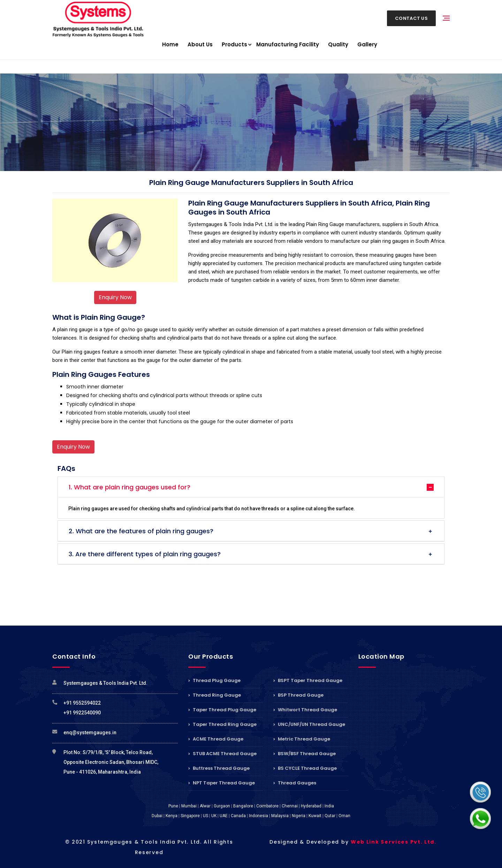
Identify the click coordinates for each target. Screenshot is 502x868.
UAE (224, 816)
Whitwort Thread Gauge (305, 710)
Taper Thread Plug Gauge (222, 710)
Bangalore (243, 806)
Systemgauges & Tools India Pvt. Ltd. (105, 683)
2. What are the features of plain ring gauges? (141, 531)
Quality (338, 44)
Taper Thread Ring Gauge (222, 724)
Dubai (157, 816)
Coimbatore (267, 806)
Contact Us (411, 18)
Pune (173, 806)
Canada (238, 816)
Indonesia (258, 816)
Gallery (367, 44)
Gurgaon (222, 806)
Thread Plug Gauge (214, 681)
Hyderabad (311, 806)
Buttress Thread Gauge (219, 768)
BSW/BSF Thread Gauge (305, 754)
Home (170, 44)
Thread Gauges (295, 783)
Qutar (330, 816)
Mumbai (189, 806)
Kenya (172, 816)
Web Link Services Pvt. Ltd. (394, 842)
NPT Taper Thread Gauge (222, 783)
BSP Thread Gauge (298, 695)
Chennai (290, 806)
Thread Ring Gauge (215, 695)
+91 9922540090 (82, 713)
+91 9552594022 (82, 703)
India (329, 806)
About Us (200, 44)
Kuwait (315, 816)
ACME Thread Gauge (216, 739)
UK (214, 816)
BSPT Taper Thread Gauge (308, 681)
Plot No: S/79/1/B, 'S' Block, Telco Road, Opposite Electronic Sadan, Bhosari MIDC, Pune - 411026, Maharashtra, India (111, 762)
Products (234, 45)
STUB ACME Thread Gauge (222, 754)
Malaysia (280, 816)
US (206, 816)
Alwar (205, 806)
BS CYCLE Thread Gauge (305, 768)
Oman (344, 816)
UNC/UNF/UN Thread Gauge (309, 724)
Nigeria (299, 816)
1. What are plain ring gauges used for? (130, 487)
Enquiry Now (115, 297)
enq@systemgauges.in (90, 733)
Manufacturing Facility (288, 44)
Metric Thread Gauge (302, 739)
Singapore (190, 816)
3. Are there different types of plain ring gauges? (145, 554)
